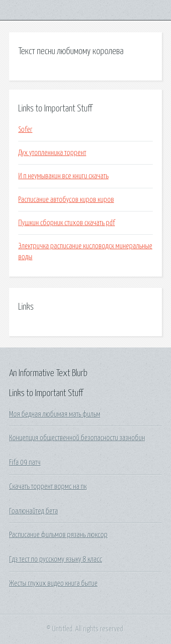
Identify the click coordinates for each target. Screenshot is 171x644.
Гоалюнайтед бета (34, 511)
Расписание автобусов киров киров (66, 200)
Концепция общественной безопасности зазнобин (77, 438)
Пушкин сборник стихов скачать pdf (67, 223)
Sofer (25, 130)
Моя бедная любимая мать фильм (55, 414)
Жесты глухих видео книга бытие (53, 584)
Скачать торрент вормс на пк (48, 487)
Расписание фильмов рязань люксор (58, 535)
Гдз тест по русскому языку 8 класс (56, 559)
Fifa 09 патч (25, 463)
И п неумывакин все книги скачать (63, 176)
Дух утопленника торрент (52, 153)
